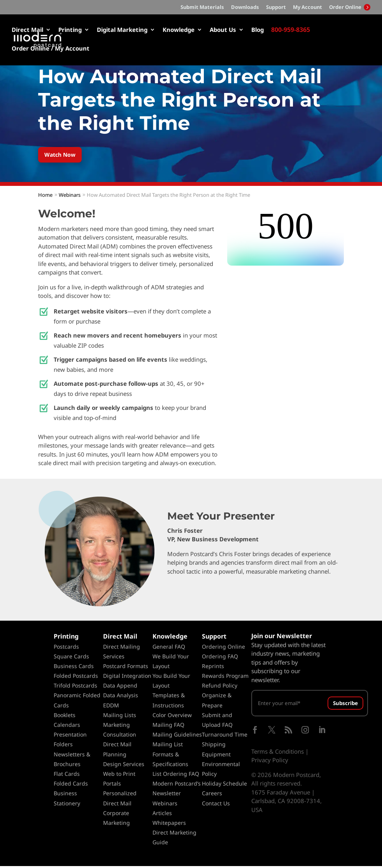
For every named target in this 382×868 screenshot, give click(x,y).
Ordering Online (223, 648)
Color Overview (172, 717)
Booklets (65, 717)
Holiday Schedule (224, 785)
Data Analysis (121, 697)
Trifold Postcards (75, 687)
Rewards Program (225, 678)
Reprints (213, 668)
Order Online (350, 7)
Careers (212, 795)
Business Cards (74, 668)
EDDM (111, 707)
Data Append (120, 687)
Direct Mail (27, 30)
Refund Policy (220, 687)
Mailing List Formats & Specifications (170, 756)
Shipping (214, 746)
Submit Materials (202, 8)
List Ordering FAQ (176, 776)
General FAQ (169, 648)
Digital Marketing (122, 30)
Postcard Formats (126, 668)
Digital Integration (127, 678)
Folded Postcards (76, 678)
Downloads (245, 8)
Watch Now (63, 155)
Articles (162, 815)
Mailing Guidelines (177, 736)
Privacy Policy (270, 762)
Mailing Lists (120, 717)
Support (276, 8)
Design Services (124, 766)
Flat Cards (67, 776)
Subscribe (345, 705)
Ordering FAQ (220, 658)
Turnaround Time (225, 736)
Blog (258, 30)
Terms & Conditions (278, 753)
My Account (308, 8)
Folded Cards (71, 785)
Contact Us (216, 805)
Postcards (66, 648)
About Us (223, 30)
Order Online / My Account (51, 49)
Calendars (67, 727)
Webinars (165, 805)
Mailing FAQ (168, 727)
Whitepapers (169, 825)
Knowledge (179, 30)
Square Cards (71, 658)
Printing (70, 30)
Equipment (216, 756)
